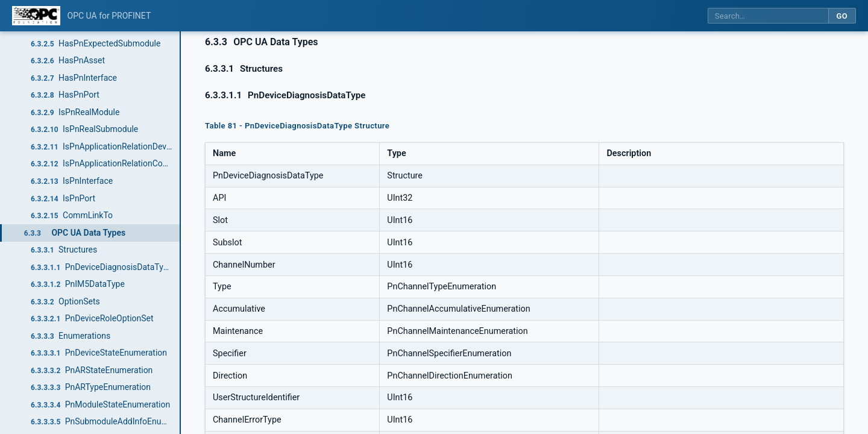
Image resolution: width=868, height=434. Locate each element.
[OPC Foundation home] (36, 16)
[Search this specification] (768, 16)
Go (842, 16)
